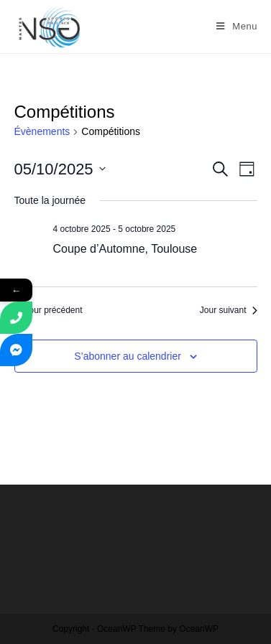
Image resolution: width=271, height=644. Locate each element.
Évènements (42, 131)
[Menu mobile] (237, 27)
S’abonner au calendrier (128, 356)
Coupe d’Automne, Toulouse (125, 249)
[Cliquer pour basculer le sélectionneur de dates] (60, 169)
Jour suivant (229, 310)
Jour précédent (49, 310)
